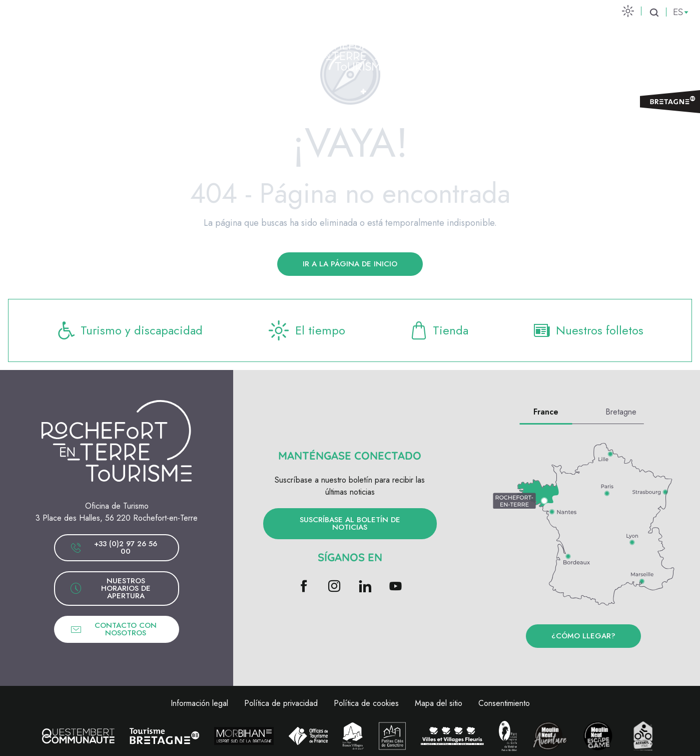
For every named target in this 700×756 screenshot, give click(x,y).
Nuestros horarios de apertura (110, 588)
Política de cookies (366, 703)
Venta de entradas (632, 50)
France (546, 412)
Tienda (439, 330)
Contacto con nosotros (113, 629)
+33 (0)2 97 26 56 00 (114, 547)
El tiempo (306, 330)
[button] (654, 13)
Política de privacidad (281, 703)
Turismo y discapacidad (130, 330)
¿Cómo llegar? (583, 636)
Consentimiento (504, 703)
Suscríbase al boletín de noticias (350, 523)
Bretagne (621, 412)
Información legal (199, 703)
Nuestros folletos (588, 330)
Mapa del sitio (439, 703)
